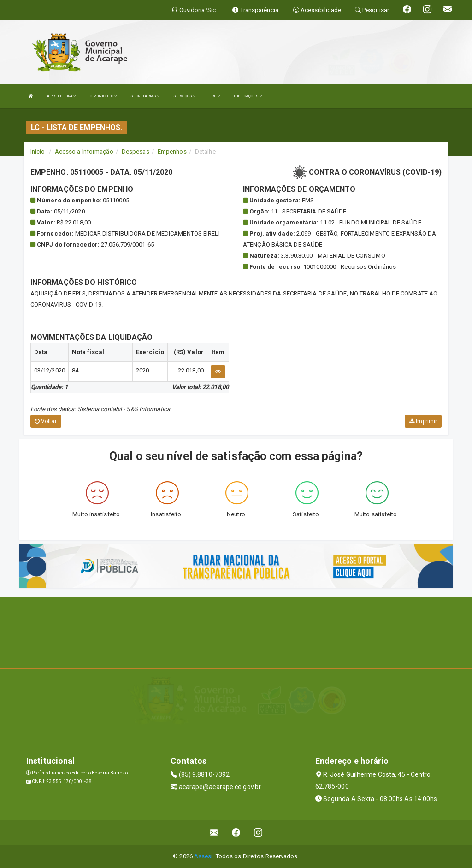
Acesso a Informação (84, 151)
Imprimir (423, 421)
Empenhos (172, 151)
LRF (215, 96)
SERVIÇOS (184, 96)
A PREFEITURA (61, 96)
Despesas (136, 151)
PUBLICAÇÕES (248, 96)
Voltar (46, 421)
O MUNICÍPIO (103, 96)
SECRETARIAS (145, 96)
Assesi (204, 856)
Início (38, 151)
